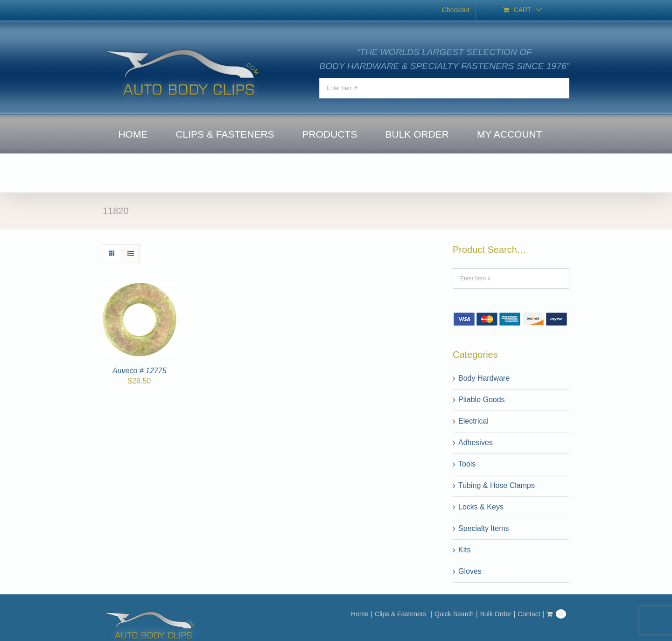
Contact (529, 614)
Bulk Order (496, 614)
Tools (467, 464)
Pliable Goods (482, 400)
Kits (465, 550)
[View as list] (130, 254)
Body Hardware (484, 378)
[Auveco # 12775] (140, 288)
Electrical (473, 421)
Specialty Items (483, 528)
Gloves (470, 571)
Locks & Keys (481, 507)
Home (360, 614)
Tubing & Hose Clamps (497, 485)
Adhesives (476, 442)
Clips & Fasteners (401, 614)
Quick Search (454, 614)
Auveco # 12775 (140, 371)
